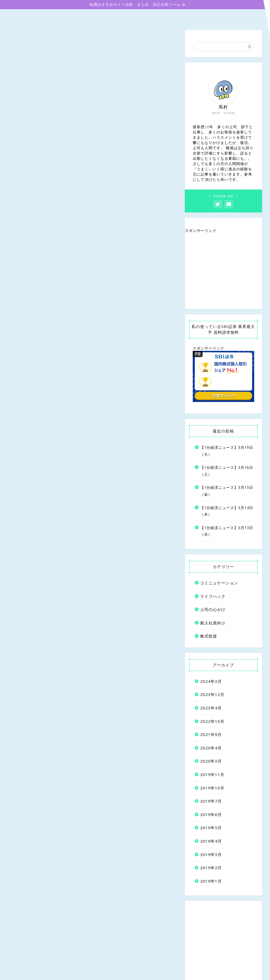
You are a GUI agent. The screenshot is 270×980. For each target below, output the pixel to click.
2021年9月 (211, 735)
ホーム (32, 16)
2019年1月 (211, 882)
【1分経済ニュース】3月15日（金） (227, 492)
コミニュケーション (187, 16)
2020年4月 (211, 748)
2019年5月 (211, 828)
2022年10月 (212, 722)
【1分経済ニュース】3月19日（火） (227, 451)
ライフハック (213, 597)
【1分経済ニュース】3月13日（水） (227, 532)
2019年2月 (211, 868)
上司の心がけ (135, 16)
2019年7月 (211, 802)
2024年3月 (211, 682)
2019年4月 (211, 842)
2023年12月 (212, 695)
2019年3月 (211, 855)
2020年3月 (211, 762)
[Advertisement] (223, 272)
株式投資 (239, 16)
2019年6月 (211, 815)
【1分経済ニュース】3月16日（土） (227, 472)
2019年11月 (212, 775)
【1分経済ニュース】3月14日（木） (227, 512)
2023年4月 (211, 709)
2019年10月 (212, 788)
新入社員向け (83, 16)
